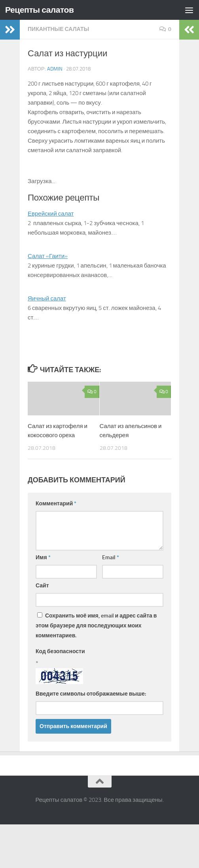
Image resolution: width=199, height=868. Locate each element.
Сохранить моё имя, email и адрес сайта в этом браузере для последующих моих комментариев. (96, 626)
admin (55, 69)
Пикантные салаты (58, 29)
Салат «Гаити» (48, 256)
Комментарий (56, 504)
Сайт (42, 586)
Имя (43, 557)
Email (111, 557)
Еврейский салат (51, 214)
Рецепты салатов (39, 10)
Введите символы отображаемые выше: (91, 694)
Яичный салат (47, 298)
